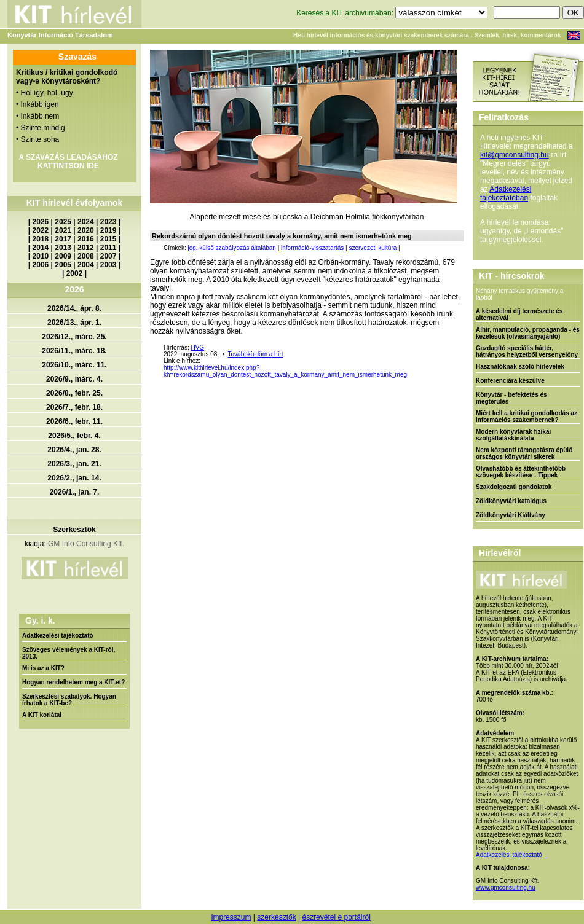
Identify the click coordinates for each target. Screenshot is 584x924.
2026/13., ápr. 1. (74, 323)
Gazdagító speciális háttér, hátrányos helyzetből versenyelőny (527, 351)
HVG (197, 347)
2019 (109, 230)
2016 (86, 239)
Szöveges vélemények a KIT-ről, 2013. (69, 653)
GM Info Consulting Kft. (86, 544)
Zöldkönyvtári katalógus (511, 501)
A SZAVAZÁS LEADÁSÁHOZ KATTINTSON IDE (68, 162)
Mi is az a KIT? (43, 668)
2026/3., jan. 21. (74, 464)
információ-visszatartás (312, 248)
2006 (41, 265)
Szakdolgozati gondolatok (514, 487)
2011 (109, 248)
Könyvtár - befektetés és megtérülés (511, 398)
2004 (86, 265)
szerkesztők (276, 917)
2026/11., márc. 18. (74, 351)
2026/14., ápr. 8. (74, 308)
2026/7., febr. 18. (74, 407)
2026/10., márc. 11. (74, 365)
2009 (63, 256)
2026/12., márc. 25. (74, 337)
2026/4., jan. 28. (74, 450)
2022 (41, 230)
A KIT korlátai (42, 715)
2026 (41, 222)
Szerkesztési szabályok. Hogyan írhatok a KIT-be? (69, 700)
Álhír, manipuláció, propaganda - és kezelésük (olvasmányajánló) (528, 333)
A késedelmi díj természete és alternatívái (519, 315)
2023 (109, 222)
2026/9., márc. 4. (74, 379)
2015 (109, 239)
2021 (63, 230)
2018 (41, 239)
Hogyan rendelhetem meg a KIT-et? (73, 682)
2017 (63, 239)
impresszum (231, 917)
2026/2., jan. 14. (74, 478)
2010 (41, 256)
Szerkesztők (74, 530)
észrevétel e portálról (336, 917)
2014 (41, 248)
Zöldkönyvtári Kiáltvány (511, 515)
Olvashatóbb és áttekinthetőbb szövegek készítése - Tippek (521, 472)
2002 (75, 273)
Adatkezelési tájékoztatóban (506, 194)
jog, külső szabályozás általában (231, 248)
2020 (86, 230)
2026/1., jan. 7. (75, 492)
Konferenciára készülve (510, 381)
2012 (86, 248)
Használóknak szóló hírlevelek (520, 366)
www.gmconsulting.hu (506, 887)
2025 (63, 222)
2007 (109, 256)
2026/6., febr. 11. (74, 421)
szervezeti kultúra (373, 248)
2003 (109, 265)
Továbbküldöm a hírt (256, 354)
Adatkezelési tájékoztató (58, 636)
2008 (86, 256)
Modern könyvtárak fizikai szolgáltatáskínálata (513, 435)
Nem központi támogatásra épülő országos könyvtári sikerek (524, 453)
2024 (86, 222)
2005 (63, 265)
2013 (63, 248)
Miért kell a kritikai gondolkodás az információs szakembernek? (527, 417)
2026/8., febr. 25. (74, 393)
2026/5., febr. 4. (74, 436)
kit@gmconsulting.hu (515, 155)
